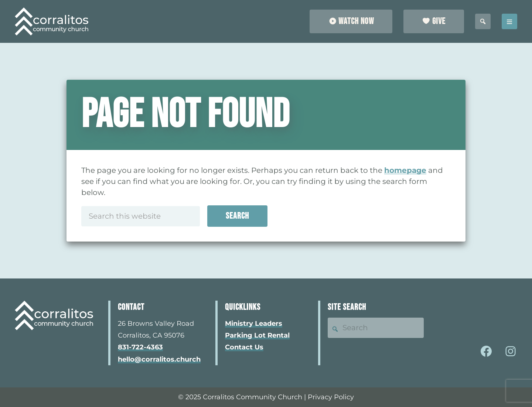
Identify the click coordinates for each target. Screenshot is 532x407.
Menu (509, 21)
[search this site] (483, 21)
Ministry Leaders (254, 324)
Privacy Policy (331, 397)
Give (439, 21)
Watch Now (356, 21)
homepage (405, 170)
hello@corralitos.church (159, 359)
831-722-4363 (140, 347)
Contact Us (244, 347)
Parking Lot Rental (257, 335)
